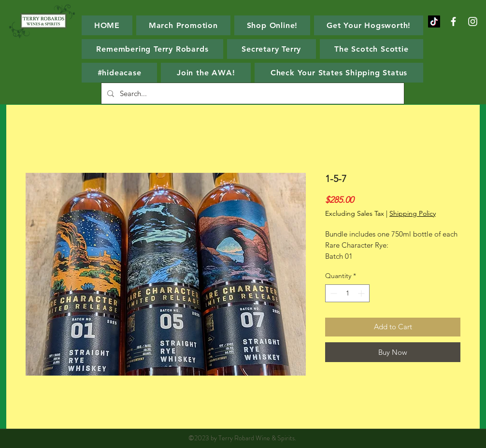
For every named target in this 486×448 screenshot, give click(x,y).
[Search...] (252, 93)
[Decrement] (333, 293)
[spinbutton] (347, 293)
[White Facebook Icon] (453, 21)
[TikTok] (434, 21)
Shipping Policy (413, 213)
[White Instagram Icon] (473, 21)
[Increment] (362, 293)
